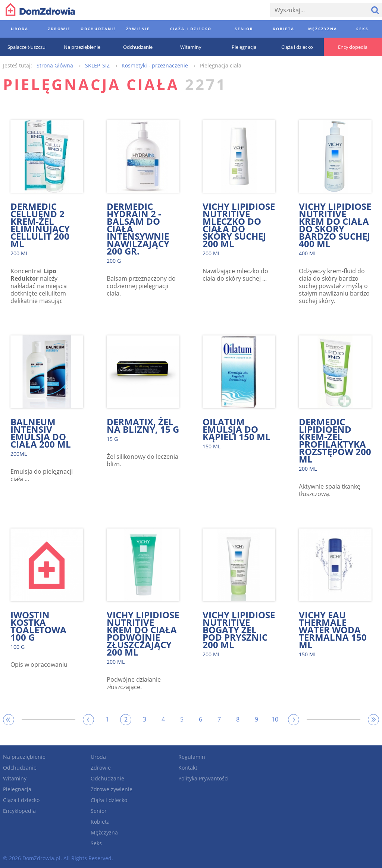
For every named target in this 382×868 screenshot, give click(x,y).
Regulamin (192, 757)
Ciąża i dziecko (21, 800)
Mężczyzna (104, 832)
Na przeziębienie (24, 757)
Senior (99, 811)
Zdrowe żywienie (112, 789)
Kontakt (188, 768)
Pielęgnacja (17, 789)
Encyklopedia (19, 811)
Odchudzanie (20, 768)
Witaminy (15, 778)
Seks (96, 843)
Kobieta (100, 822)
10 (275, 719)
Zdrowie (101, 768)
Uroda (98, 757)
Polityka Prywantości (203, 778)
